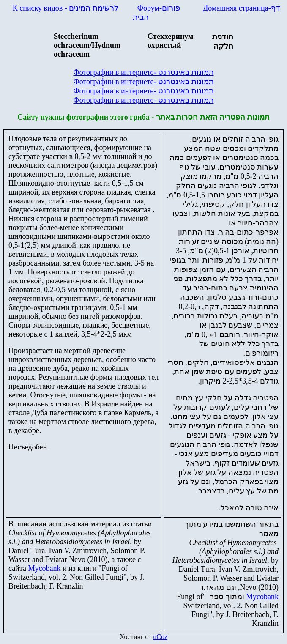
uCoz (160, 637)
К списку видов (66, 8)
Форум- (160, 8)
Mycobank (44, 568)
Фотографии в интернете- (143, 72)
